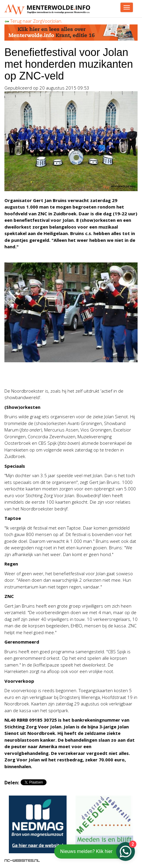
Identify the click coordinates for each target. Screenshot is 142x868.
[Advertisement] (52, 376)
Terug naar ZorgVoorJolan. (33, 21)
